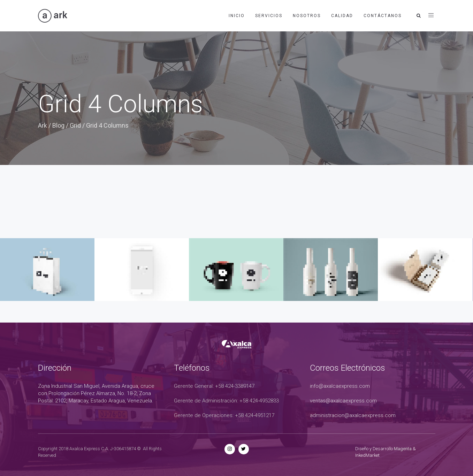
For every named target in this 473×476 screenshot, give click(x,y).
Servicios (269, 16)
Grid (75, 125)
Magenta (403, 449)
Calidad (342, 16)
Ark (43, 125)
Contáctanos (383, 16)
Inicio (237, 16)
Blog (58, 125)
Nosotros (307, 16)
